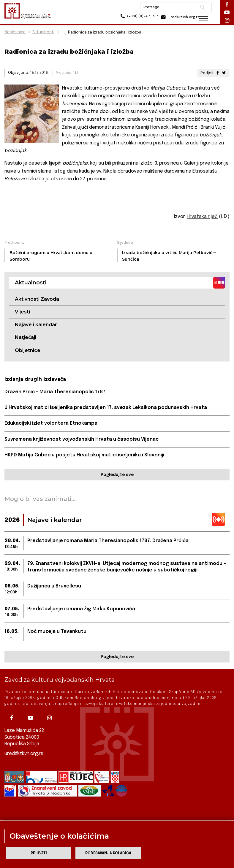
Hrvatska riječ (202, 217)
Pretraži (199, 7)
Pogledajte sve (117, 475)
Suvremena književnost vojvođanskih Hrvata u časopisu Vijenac (82, 440)
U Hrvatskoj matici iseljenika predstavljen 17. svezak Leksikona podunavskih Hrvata (106, 408)
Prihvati (39, 853)
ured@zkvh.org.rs (24, 754)
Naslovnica (15, 32)
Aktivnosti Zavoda (37, 299)
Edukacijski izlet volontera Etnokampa (51, 424)
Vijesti (22, 312)
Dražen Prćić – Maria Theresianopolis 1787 (55, 392)
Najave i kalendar (36, 325)
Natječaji (26, 338)
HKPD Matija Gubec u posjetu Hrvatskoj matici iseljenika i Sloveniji (84, 455)
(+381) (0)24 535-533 (130, 18)
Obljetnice (28, 350)
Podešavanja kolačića (108, 853)
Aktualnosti (43, 32)
